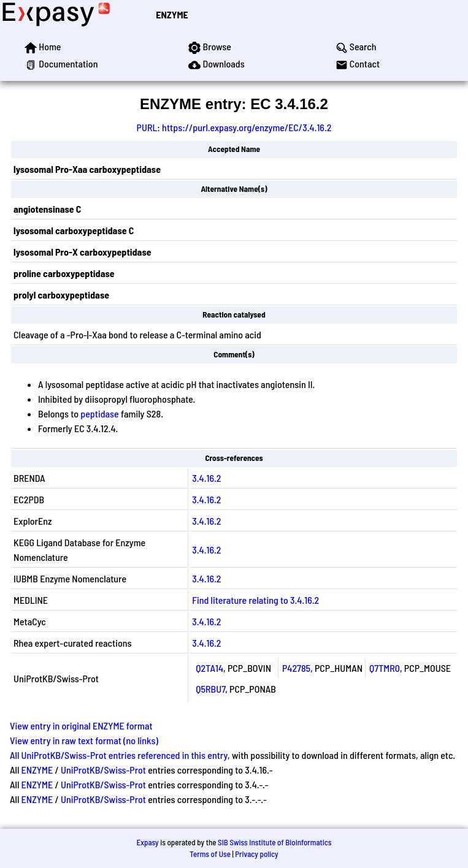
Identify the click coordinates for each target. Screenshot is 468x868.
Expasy (147, 842)
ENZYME (172, 14)
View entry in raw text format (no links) (84, 740)
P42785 (296, 668)
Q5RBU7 (210, 689)
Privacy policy (256, 854)
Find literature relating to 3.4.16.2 (255, 600)
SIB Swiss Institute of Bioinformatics (274, 842)
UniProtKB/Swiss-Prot (103, 770)
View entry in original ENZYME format (81, 725)
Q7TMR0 (385, 668)
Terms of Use (210, 854)
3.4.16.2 (206, 478)
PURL (147, 127)
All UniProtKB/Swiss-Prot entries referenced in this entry (119, 755)
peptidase (99, 413)
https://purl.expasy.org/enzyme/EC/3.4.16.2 (247, 127)
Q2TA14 (209, 668)
